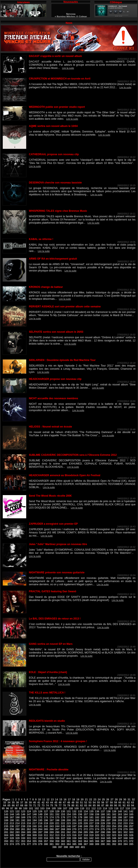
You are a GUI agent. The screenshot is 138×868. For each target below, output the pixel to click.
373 (6, 844)
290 (57, 832)
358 (52, 841)
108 (71, 808)
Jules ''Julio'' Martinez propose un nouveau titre (58, 544)
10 (39, 800)
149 (40, 814)
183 (103, 817)
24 (99, 800)
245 (63, 826)
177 (69, 817)
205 (97, 820)
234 (131, 823)
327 (6, 838)
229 (103, 823)
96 (8, 808)
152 (57, 814)
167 (12, 817)
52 (86, 803)
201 (74, 820)
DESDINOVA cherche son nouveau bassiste (55, 183)
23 (95, 800)
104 (48, 808)
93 (128, 805)
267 (57, 829)
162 (114, 814)
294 (80, 832)
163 (120, 814)
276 (108, 829)
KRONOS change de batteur (46, 287)
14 (57, 800)
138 (108, 811)
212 (6, 823)
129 (57, 811)
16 (65, 800)
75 (52, 805)
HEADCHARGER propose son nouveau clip (55, 379)
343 (97, 838)
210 (125, 820)
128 (52, 811)
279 (125, 829)
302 (125, 832)
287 (40, 832)
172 (40, 817)
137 (103, 811)
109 (76, 808)
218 (40, 823)
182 (97, 817)
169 (23, 817)
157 (86, 814)
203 (86, 820)
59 (116, 803)
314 (63, 835)
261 (23, 829)
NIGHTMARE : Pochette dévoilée (49, 770)
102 (37, 808)
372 (131, 841)
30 (125, 800)
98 (16, 808)
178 (74, 817)
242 (46, 826)
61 (124, 803)
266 (52, 829)
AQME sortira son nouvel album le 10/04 (53, 126)
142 (131, 811)
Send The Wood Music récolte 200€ (50, 496)
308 (29, 835)
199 (63, 820)
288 (46, 832)
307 (23, 835)
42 (43, 803)
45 (56, 803)
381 (52, 844)
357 (46, 841)
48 (69, 803)
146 (23, 814)
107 (65, 808)
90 (116, 805)
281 (6, 832)
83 (86, 805)
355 (34, 841)
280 (131, 829)
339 (74, 838)
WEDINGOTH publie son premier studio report (57, 107)
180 (86, 817)
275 (103, 829)
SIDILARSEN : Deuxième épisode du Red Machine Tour (62, 360)
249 (86, 826)
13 (52, 800)
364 (86, 841)
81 (77, 805)
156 (80, 814)
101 (31, 808)
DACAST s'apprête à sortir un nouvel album (55, 56)
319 (91, 835)
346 (114, 838)
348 (125, 838)
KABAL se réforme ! (41, 239)
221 (57, 823)
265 (46, 829)
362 (74, 841)
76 (56, 805)
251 (97, 826)
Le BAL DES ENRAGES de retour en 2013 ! (55, 619)
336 (57, 838)
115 (111, 808)
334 (46, 838)
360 (63, 841)
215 (23, 823)
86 (98, 805)
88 (107, 805)
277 (114, 829)
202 (80, 820)
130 (63, 811)
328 (12, 838)
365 (91, 841)
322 (108, 835)
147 (29, 814)
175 (57, 817)
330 (23, 838)
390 (103, 844)
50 (77, 803)
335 (52, 838)
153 (63, 814)
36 (17, 803)
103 (42, 808)
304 (6, 835)
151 (52, 814)
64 (5, 805)
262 (29, 829)
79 (69, 805)
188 (131, 817)
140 (120, 811)
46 (60, 803)
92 (124, 805)
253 (108, 826)
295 (86, 832)
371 (125, 841)
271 (80, 829)
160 (103, 814)
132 (74, 811)
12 (48, 800)
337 (63, 838)
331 (29, 838)
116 (116, 808)
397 (60, 847)
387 (86, 844)
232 (120, 823)
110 (82, 808)
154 (69, 814)
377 (29, 844)
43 (47, 803)
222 (63, 823)
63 (133, 803)
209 (120, 820)
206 (103, 820)
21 (86, 800)
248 (80, 826)
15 (61, 800)
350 (6, 841)
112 (93, 808)
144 (12, 814)
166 (6, 817)
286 (34, 832)
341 (86, 838)
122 (17, 811)
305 (12, 835)
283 (17, 832)
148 (34, 814)
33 (5, 803)
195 (40, 820)
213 (12, 823)
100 (25, 808)
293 (74, 832)
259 (12, 829)
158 (91, 814)
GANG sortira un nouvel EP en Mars (51, 644)
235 (6, 826)
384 (69, 844)
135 (91, 811)
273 (91, 829)
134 (86, 811)
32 (133, 800)
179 (80, 817)
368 (108, 841)
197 (52, 820)
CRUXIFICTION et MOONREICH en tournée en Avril (60, 79)
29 (120, 800)
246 (69, 826)
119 (133, 808)
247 (74, 826)
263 (34, 829)
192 (23, 820)
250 (91, 826)
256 (125, 826)
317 (80, 835)
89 (111, 805)
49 (73, 803)
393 (120, 844)
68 (22, 805)
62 (128, 803)
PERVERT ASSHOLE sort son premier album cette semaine (65, 307)
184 (108, 817)
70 (30, 805)
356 (40, 841)
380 (46, 844)
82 (81, 805)
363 (80, 841)
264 (40, 829)
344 (103, 838)
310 (40, 835)
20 (82, 800)
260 (17, 829)
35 (13, 803)
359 (57, 841)
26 (108, 800)
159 (97, 814)
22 (91, 800)
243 (52, 826)
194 (34, 820)
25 (103, 800)
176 (63, 817)
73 (43, 805)
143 (6, 814)
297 (97, 832)
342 (91, 838)
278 (120, 829)
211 (131, 820)
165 (131, 814)
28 (116, 800)
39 (30, 803)
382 (57, 844)
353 (23, 841)
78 (64, 805)
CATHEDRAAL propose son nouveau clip (54, 154)
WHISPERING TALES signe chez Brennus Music (58, 211)
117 (122, 808)
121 (12, 811)
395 (131, 844)
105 (54, 808)
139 (114, 811)
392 (114, 844)
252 (103, 826)
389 (97, 844)
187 (125, 817)
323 (114, 835)
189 (6, 820)
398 (66, 847)
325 (125, 835)
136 (97, 811)
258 (6, 829)
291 (63, 832)
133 (80, 811)
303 (131, 832)
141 (125, 811)
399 (72, 847)
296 (91, 832)
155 (74, 814)
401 (83, 847)
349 (131, 838)
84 (90, 805)
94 (133, 805)
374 (12, 844)
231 (114, 823)
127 (46, 811)
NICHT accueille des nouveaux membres (54, 398)
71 (34, 805)
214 (17, 823)
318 (86, 835)
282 (12, 832)
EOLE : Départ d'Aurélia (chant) (48, 672)
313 (57, 835)
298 (103, 832)
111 (88, 808)
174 (52, 817)
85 (94, 805)
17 (69, 800)
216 (29, 823)
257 (131, 826)
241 (40, 826)
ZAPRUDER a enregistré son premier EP (53, 524)
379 (40, 844)
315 (69, 835)
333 (40, 838)
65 (9, 805)
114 (105, 808)
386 (80, 844)
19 (78, 800)
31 (129, 800)
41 (39, 803)
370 (120, 841)
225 (80, 823)
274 (97, 829)
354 (29, 841)
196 (46, 820)
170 (29, 817)
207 (108, 820)
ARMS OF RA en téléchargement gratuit (53, 259)
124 (29, 811)
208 (114, 820)
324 (120, 835)
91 (120, 805)
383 (63, 844)
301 (120, 832)
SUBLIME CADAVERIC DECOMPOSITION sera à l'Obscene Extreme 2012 (73, 455)
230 (108, 823)
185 (114, 817)
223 (69, 823)
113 (99, 808)
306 (17, 835)
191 (17, 820)
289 (52, 832)
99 (20, 808)
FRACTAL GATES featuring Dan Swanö (53, 591)
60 (120, 803)
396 (55, 847)
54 (94, 803)
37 (22, 803)
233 (125, 823)
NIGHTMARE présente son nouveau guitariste (57, 573)
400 (77, 847)
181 (91, 817)
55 (98, 803)
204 (91, 820)
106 (59, 808)
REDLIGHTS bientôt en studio (47, 721)
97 (12, 808)
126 (40, 811)
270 (74, 829)
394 (125, 844)
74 (47, 805)
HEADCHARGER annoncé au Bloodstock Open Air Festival (65, 475)
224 (74, 823)
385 (74, 844)
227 (91, 823)
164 (125, 814)
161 (108, 814)
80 (73, 805)
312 (52, 835)
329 (17, 838)
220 (52, 823)
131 (69, 811)
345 (108, 838)
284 (23, 832)
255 (120, 826)
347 (120, 838)
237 (17, 826)
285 (29, 832)
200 (69, 820)
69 (26, 805)
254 (114, 826)
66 (13, 805)
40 (34, 803)
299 (108, 832)
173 (46, 817)
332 (34, 838)
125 (34, 811)
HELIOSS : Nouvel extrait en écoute (50, 427)
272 (86, 829)
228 (97, 823)
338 (69, 838)
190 (12, 820)
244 (57, 826)
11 (44, 800)
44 (52, 803)
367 (103, 841)
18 (74, 800)
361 (69, 841)
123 (23, 811)
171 (34, 817)
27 (112, 800)
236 (12, 826)
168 (17, 817)
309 (34, 835)
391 (108, 844)
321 (103, 835)
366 (97, 841)
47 (64, 803)
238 (23, 826)
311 (46, 835)
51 (81, 803)
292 (69, 832)
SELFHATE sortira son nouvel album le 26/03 (56, 332)
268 (63, 829)
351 (12, 841)
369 (114, 841)
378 (34, 844)
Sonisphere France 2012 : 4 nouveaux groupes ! (58, 741)
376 (23, 844)
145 (17, 814)
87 (103, 805)
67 (17, 805)
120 (6, 811)
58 (111, 803)
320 (97, 835)
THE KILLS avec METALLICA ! (47, 693)
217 (34, 823)
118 (128, 808)
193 (29, 820)
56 (103, 803)
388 (91, 844)
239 (29, 826)
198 (57, 820)
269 (69, 829)
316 (74, 835)
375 (17, 844)
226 (86, 823)
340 (80, 838)
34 (9, 803)
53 (90, 803)
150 (46, 814)
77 (60, 805)
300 (114, 832)
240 (34, 826)
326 (131, 835)
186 (120, 817)
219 (46, 823)
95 (3, 808)
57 (107, 803)
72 (39, 805)
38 (26, 803)
